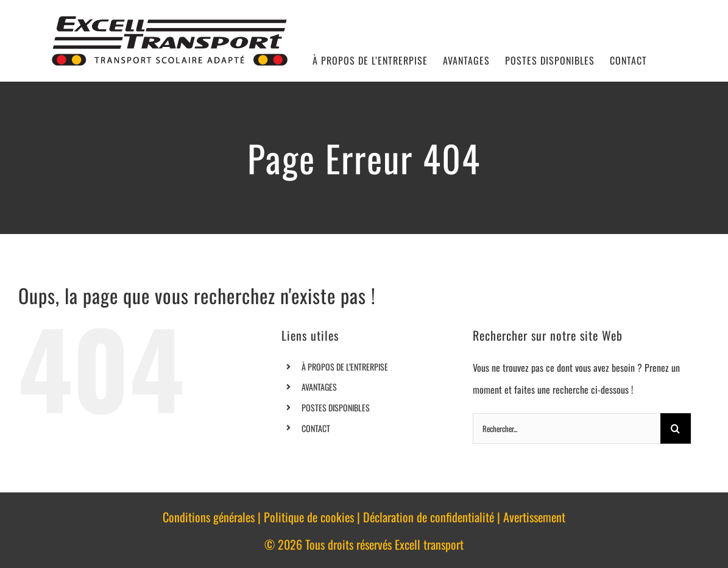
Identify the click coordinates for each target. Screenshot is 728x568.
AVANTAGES (319, 387)
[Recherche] (676, 428)
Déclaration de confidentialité (429, 517)
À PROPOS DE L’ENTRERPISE (345, 367)
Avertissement (534, 517)
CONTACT (316, 428)
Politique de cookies (309, 517)
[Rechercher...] (567, 428)
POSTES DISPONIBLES (336, 407)
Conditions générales (209, 517)
